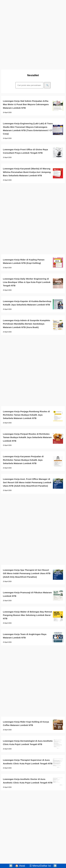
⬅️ (11, 866)
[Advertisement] (33, 34)
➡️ (55, 866)
